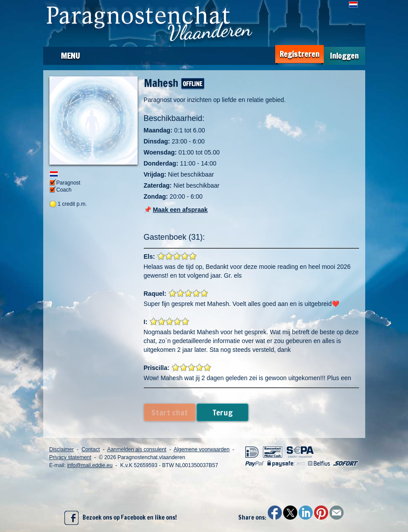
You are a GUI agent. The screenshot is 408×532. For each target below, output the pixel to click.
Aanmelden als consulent (137, 449)
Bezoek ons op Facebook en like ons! (121, 518)
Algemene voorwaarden (202, 449)
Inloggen (344, 56)
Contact (91, 449)
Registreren (299, 54)
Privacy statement (70, 457)
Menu (70, 56)
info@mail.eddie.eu (90, 465)
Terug (223, 412)
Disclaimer (62, 449)
